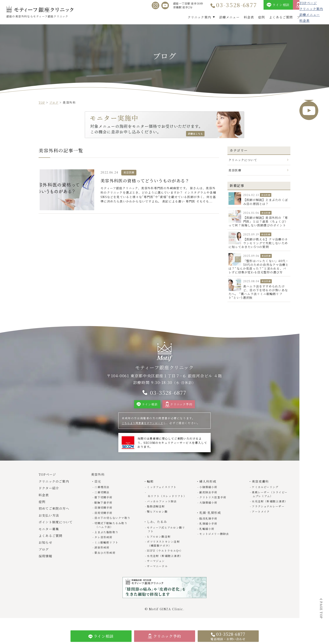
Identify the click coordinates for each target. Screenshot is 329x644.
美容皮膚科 (261, 489)
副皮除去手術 (209, 500)
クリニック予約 (314, 5)
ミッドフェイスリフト (163, 495)
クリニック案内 (199, 17)
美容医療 (235, 170)
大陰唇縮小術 (209, 510)
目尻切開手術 (104, 520)
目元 (98, 489)
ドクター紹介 (50, 496)
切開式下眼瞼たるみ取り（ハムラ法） (112, 532)
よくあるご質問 (281, 17)
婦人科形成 (208, 489)
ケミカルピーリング (266, 495)
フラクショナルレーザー (269, 514)
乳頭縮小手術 (209, 531)
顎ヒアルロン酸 (158, 519)
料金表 (249, 17)
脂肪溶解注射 (157, 514)
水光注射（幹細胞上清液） (166, 562)
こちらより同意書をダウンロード (145, 431)
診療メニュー (229, 17)
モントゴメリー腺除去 (215, 541)
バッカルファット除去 (163, 509)
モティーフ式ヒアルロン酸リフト (165, 536)
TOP (42, 102)
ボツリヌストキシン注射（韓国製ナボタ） (164, 551)
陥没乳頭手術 (209, 526)
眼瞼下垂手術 (104, 510)
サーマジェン (157, 568)
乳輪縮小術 (207, 536)
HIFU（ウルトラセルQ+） (166, 557)
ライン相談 (281, 5)
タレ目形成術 (104, 544)
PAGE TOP (321, 610)
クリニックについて (243, 160)
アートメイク (261, 519)
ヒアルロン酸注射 (159, 544)
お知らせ (46, 550)
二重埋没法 (102, 495)
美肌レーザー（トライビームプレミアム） (270, 502)
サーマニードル (158, 573)
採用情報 (318, 17)
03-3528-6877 (237, 5)
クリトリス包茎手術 (213, 505)
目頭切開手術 (104, 515)
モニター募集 (50, 537)
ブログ (302, 17)
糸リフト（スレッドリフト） (164, 502)
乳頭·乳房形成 (211, 520)
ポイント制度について (57, 530)
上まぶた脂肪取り (107, 539)
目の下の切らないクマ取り (113, 525)
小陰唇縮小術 (209, 495)
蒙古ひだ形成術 (106, 560)
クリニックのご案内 (55, 489)
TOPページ (48, 482)
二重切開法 (102, 500)
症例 (261, 17)
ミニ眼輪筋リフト (107, 549)
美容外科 (98, 482)
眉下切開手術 (104, 505)
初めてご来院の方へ (55, 516)
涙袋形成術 (102, 554)
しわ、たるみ (157, 529)
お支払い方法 (50, 523)
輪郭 (151, 489)
